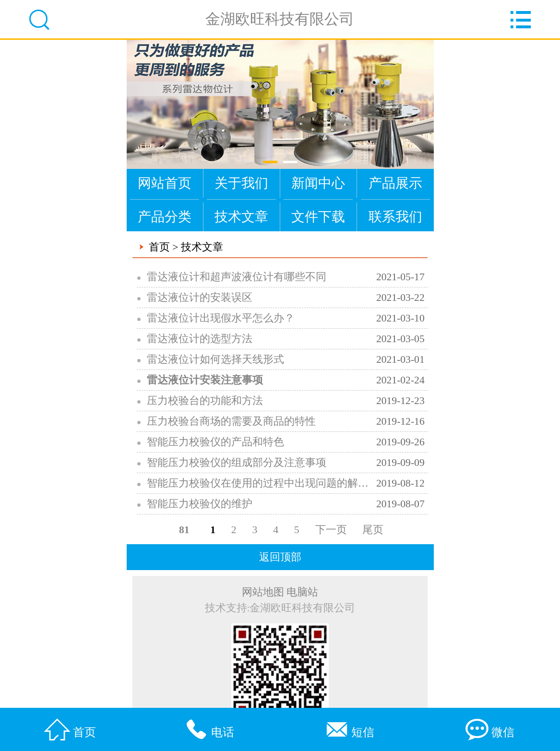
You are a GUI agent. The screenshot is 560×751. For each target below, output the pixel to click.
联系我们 (395, 217)
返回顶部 (280, 557)
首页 (159, 247)
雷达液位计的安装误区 (200, 298)
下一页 (331, 530)
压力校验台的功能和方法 (205, 401)
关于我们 (241, 183)
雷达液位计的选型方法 (200, 339)
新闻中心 (318, 183)
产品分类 (165, 217)
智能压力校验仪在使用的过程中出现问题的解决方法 (268, 483)
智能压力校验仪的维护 (200, 504)
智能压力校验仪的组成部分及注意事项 (237, 463)
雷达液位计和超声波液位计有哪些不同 (237, 277)
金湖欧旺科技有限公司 (280, 19)
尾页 (373, 530)
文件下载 (318, 217)
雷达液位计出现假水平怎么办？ (221, 318)
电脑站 (302, 592)
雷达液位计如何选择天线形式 (215, 359)
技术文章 (241, 217)
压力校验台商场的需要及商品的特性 (231, 421)
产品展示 (395, 183)
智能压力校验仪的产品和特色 (215, 442)
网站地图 (263, 592)
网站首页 (165, 183)
